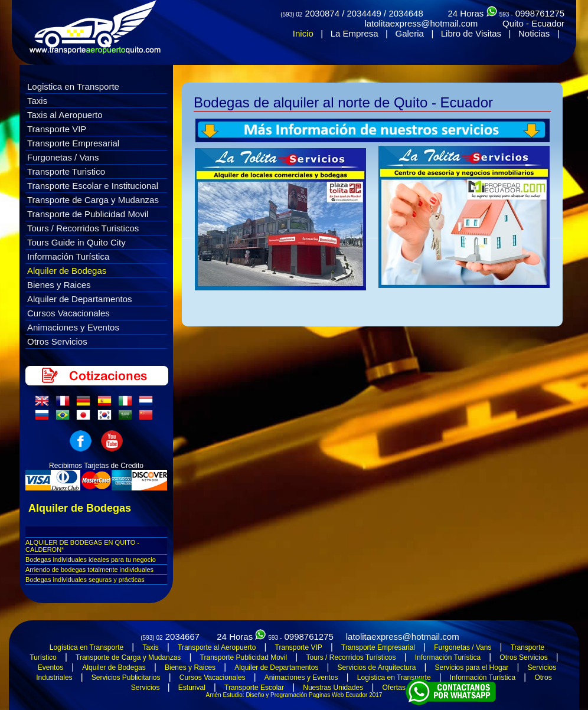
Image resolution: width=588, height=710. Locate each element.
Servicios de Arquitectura (377, 668)
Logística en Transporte (86, 647)
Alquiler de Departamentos (80, 299)
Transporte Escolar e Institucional (93, 186)
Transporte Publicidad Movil (244, 657)
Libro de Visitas (471, 33)
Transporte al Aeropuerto (217, 647)
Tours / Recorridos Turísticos (351, 657)
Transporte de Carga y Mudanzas (93, 200)
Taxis (37, 101)
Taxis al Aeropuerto (65, 115)
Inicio (303, 33)
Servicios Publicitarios (126, 678)
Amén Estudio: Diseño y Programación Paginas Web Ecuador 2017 (294, 695)
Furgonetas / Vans (63, 157)
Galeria (410, 33)
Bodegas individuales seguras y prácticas (85, 580)
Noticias (534, 33)
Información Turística (68, 256)
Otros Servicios (57, 341)
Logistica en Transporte (73, 86)
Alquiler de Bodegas (67, 271)
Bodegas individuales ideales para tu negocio (91, 560)
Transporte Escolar (254, 688)
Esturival (192, 688)
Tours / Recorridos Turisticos (83, 228)
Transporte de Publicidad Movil (88, 214)
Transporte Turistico (66, 171)
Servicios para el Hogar (472, 668)
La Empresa (355, 33)
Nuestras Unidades (333, 688)
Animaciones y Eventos (73, 327)
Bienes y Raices (59, 285)
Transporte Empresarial (73, 143)
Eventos (50, 668)
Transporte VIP (57, 129)
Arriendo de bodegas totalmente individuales (89, 570)
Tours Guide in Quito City (76, 242)
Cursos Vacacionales (68, 313)
